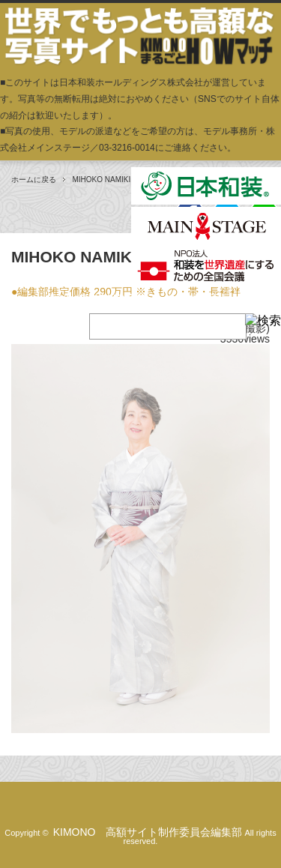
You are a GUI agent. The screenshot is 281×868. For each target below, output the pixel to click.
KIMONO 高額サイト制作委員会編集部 (148, 832)
